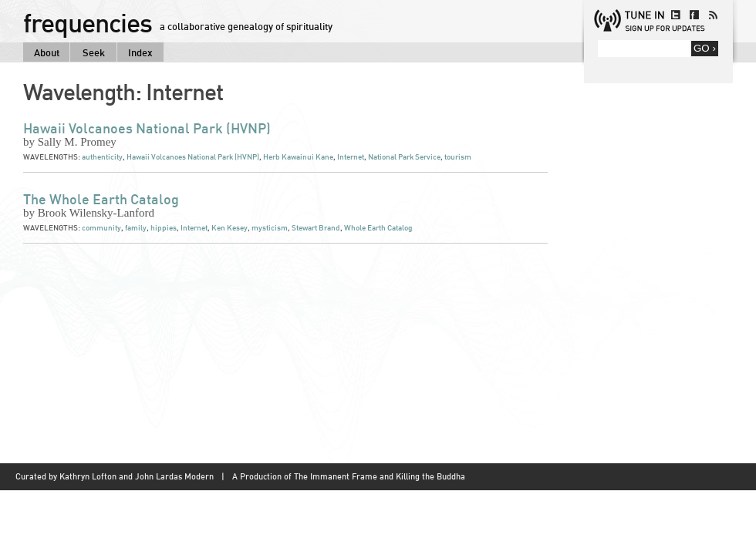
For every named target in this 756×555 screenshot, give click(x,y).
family (136, 228)
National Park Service (404, 157)
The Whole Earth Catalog (101, 199)
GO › (705, 48)
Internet (351, 157)
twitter (676, 15)
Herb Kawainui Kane (298, 157)
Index (140, 52)
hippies (164, 228)
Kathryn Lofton (88, 476)
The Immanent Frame (336, 476)
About (47, 52)
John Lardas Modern (174, 476)
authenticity (102, 157)
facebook (694, 15)
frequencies (88, 22)
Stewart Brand (316, 228)
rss (713, 15)
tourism (458, 157)
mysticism (270, 228)
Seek (94, 52)
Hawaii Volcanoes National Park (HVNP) (147, 128)
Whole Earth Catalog (378, 228)
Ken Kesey (229, 228)
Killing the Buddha (430, 476)
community (101, 228)
